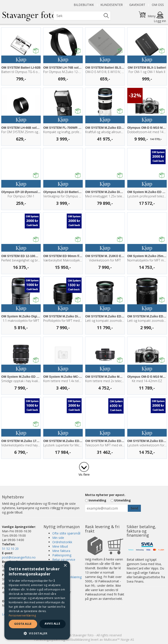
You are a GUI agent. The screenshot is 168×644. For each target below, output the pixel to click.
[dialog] (37, 600)
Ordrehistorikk (62, 542)
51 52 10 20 (10, 549)
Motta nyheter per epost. (105, 495)
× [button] (65, 566)
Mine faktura (61, 551)
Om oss (158, 5)
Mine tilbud (60, 546)
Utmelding (122, 500)
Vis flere (84, 474)
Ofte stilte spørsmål (66, 533)
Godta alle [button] (23, 624)
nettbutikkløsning (78, 640)
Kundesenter (112, 5)
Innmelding (97, 500)
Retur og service (64, 560)
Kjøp (21, 59)
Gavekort (137, 5)
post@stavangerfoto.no (19, 557)
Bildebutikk (84, 5)
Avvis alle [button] (52, 624)
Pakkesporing (62, 555)
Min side (58, 538)
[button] (37, 633)
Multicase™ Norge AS (119, 640)
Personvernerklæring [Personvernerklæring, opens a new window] (22, 615)
